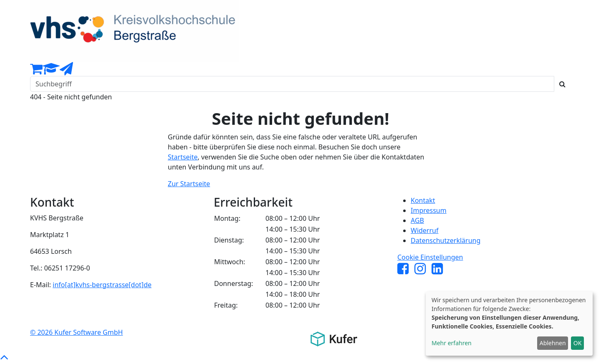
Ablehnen (553, 343)
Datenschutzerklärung (446, 240)
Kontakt (423, 200)
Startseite (183, 157)
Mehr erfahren (452, 343)
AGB (417, 220)
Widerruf (424, 230)
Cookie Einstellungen (430, 257)
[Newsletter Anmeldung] (66, 71)
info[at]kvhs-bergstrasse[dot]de (102, 285)
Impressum (429, 210)
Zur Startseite (189, 184)
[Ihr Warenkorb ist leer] (36, 71)
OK (578, 343)
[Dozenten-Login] (51, 71)
